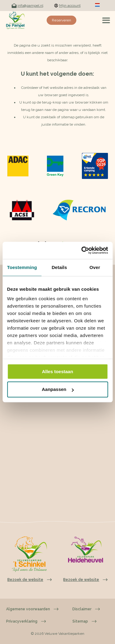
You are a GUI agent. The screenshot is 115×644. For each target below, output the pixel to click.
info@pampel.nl (27, 6)
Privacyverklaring (26, 621)
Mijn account (67, 6)
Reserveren (61, 20)
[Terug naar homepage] (15, 20)
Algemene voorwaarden (32, 609)
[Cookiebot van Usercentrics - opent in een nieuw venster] (82, 250)
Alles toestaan (58, 371)
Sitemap (84, 621)
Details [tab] (59, 267)
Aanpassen (58, 390)
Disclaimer (86, 609)
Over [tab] (95, 267)
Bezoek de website (85, 580)
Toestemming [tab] (22, 267)
